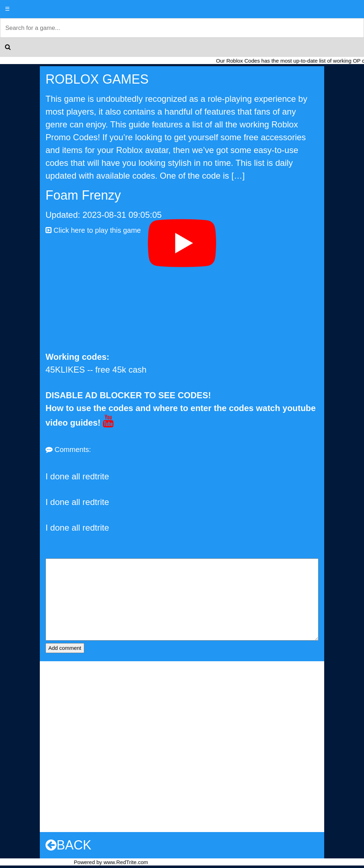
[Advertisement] (182, 297)
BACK (68, 845)
